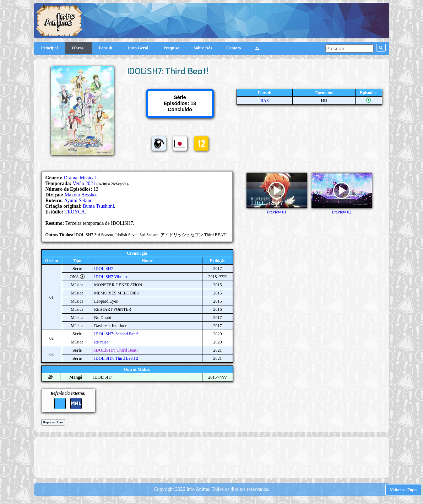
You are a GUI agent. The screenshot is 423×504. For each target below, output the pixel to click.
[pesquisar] (349, 48)
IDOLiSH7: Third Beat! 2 (116, 358)
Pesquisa (171, 48)
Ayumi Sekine (78, 200)
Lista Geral (138, 48)
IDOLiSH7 (104, 269)
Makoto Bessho (80, 195)
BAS (264, 101)
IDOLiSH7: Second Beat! (116, 334)
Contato (234, 48)
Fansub (106, 48)
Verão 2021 (84, 183)
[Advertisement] (212, 457)
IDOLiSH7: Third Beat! (116, 350)
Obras (78, 48)
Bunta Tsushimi (98, 206)
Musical (88, 178)
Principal (50, 48)
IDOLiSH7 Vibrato (110, 277)
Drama (71, 178)
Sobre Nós (203, 48)
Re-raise (101, 342)
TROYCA (75, 212)
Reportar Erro (53, 422)
